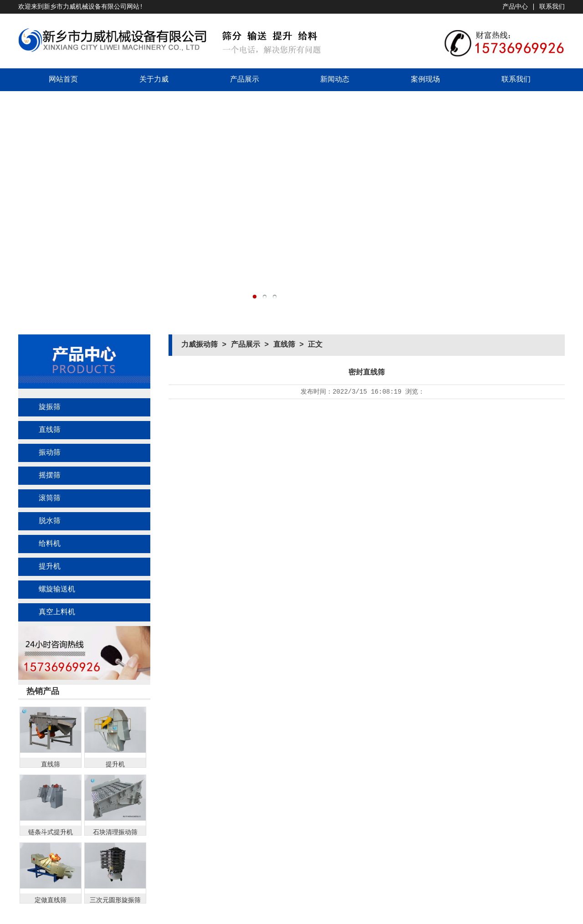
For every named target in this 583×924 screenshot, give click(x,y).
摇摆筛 (50, 476)
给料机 (50, 544)
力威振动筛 (199, 345)
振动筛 (50, 453)
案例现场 (425, 80)
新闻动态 (335, 80)
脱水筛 (50, 521)
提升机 (50, 567)
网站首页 (63, 80)
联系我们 (552, 7)
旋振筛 (50, 407)
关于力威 (154, 80)
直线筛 (50, 430)
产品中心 (515, 7)
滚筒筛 (50, 498)
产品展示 (245, 80)
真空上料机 (57, 612)
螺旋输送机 (57, 590)
